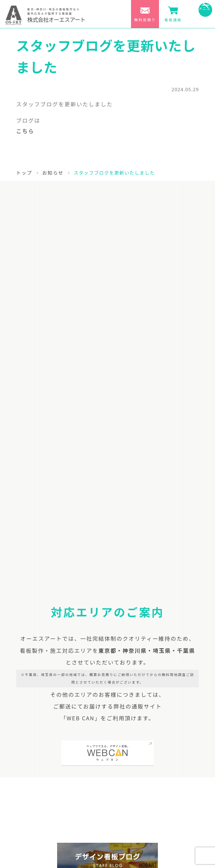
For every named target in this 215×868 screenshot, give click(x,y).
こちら (25, 133)
